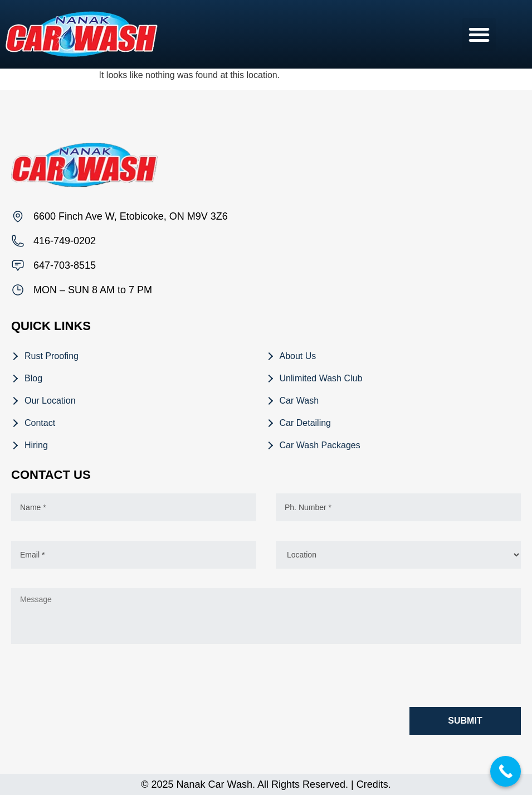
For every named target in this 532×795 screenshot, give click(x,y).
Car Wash (299, 401)
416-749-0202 (65, 241)
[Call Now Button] (506, 771)
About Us (298, 356)
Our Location (50, 401)
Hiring (36, 445)
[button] (479, 35)
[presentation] (96, 678)
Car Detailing (305, 423)
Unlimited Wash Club (321, 378)
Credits (372, 784)
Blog (33, 378)
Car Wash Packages (320, 445)
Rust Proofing (52, 356)
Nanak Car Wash (214, 784)
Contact (40, 423)
